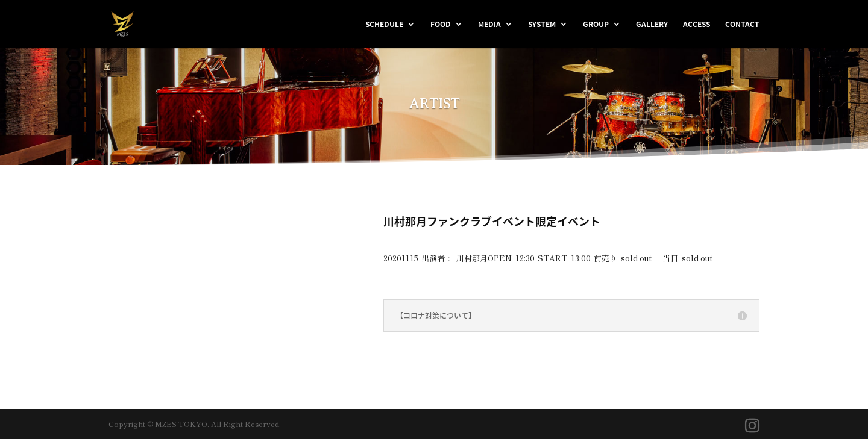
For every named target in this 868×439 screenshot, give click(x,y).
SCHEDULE (384, 25)
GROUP (596, 25)
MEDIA (489, 25)
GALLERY (652, 25)
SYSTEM (542, 25)
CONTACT (742, 25)
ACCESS (697, 25)
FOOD (441, 25)
